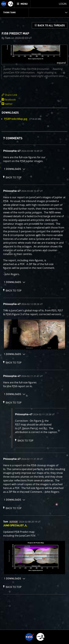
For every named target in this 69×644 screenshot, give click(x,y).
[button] (34, 55)
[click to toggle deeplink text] (34, 95)
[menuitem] (22, 4)
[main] (34, 322)
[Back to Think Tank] (50, 25)
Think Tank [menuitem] (9, 13)
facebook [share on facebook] (10, 100)
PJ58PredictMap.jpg (16, 119)
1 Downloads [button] (13, 169)
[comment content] (34, 160)
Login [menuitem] (63, 4)
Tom (8, 38)
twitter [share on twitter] (9, 104)
